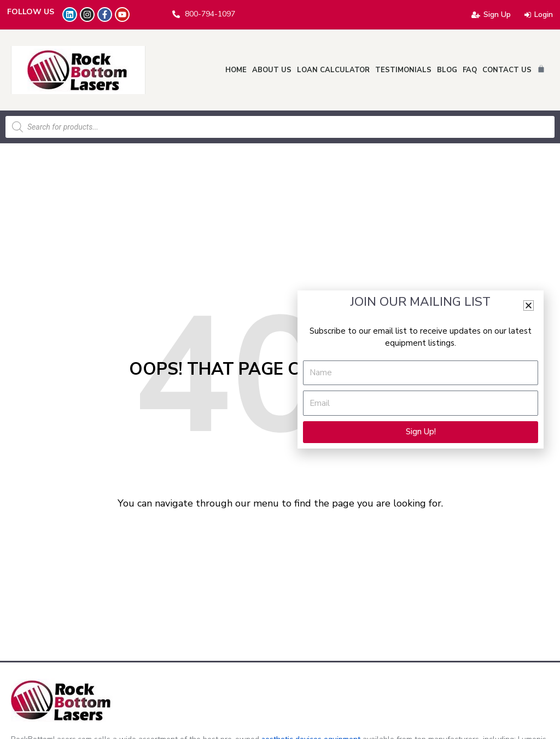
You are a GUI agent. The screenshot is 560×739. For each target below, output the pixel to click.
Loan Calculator (333, 70)
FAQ (470, 70)
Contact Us (507, 70)
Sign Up (491, 14)
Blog (447, 70)
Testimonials (403, 70)
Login (539, 14)
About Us (272, 70)
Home (236, 70)
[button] (529, 306)
